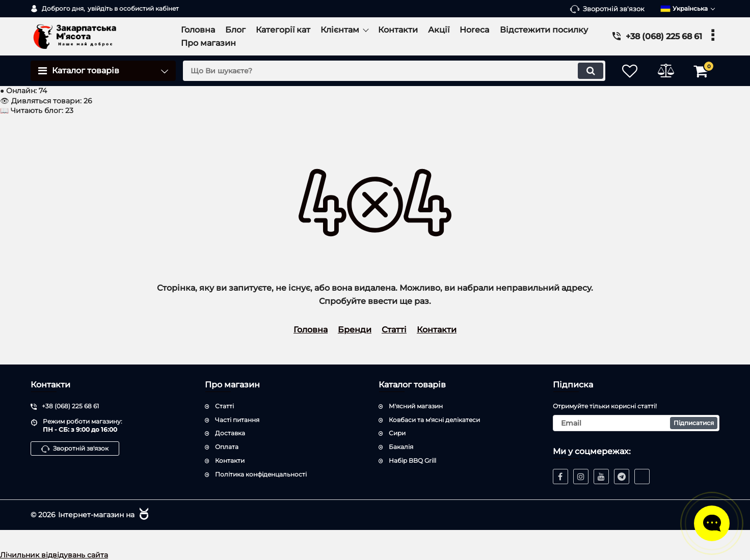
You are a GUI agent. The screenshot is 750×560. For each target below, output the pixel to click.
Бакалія (401, 447)
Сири (397, 433)
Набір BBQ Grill (412, 460)
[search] (394, 71)
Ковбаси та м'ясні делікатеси (434, 420)
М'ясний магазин (416, 406)
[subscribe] (636, 423)
